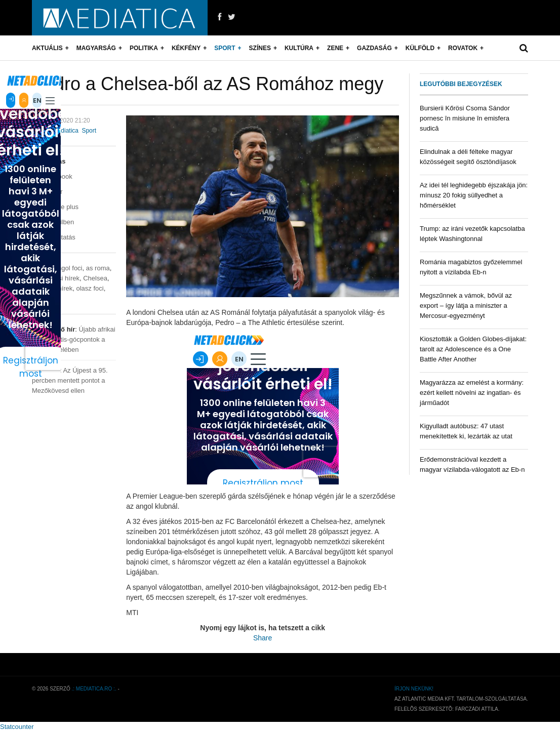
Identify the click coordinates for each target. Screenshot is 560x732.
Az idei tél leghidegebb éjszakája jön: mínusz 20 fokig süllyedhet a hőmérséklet (474, 195)
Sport (225, 48)
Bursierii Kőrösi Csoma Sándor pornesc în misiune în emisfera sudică (465, 118)
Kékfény (186, 48)
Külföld (420, 48)
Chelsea (95, 278)
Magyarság (96, 48)
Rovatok (463, 48)
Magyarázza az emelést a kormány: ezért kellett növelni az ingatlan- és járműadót (472, 393)
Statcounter (17, 727)
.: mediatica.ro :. (94, 689)
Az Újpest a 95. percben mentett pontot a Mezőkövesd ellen (70, 380)
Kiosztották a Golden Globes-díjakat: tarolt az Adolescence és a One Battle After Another (473, 349)
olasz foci (90, 288)
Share (263, 638)
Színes (260, 48)
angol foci (68, 268)
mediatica (66, 131)
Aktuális (47, 48)
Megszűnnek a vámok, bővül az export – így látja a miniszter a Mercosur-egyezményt (466, 306)
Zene (335, 48)
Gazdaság (374, 48)
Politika (144, 48)
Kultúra (299, 48)
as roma (98, 268)
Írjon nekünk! (414, 689)
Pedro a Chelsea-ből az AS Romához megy (208, 84)
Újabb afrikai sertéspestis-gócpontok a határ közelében (74, 339)
